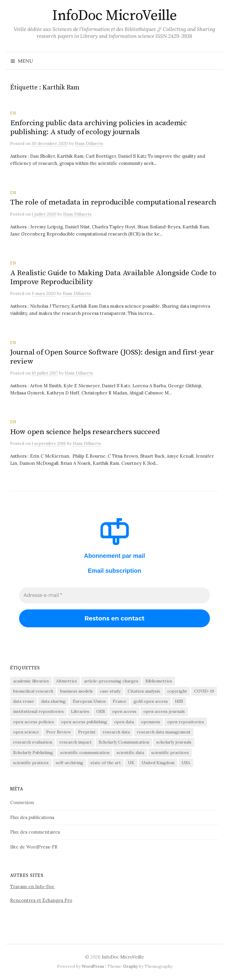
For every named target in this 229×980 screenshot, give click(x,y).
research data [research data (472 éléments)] (116, 732)
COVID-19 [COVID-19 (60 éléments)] (204, 691)
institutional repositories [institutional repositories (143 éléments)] (38, 711)
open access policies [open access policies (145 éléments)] (34, 722)
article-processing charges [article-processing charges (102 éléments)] (111, 681)
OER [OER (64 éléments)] (101, 711)
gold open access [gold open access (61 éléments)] (151, 701)
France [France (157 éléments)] (120, 701)
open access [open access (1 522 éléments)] (124, 711)
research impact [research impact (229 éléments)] (75, 742)
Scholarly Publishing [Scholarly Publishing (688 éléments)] (33, 753)
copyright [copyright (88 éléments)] (177, 691)
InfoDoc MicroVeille (114, 16)
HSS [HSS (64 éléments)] (179, 701)
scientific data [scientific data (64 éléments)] (130, 753)
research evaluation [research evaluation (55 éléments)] (33, 742)
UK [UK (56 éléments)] (131, 763)
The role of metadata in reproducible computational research (113, 202)
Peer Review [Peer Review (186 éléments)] (59, 732)
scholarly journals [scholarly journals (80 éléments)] (174, 742)
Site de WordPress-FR (34, 847)
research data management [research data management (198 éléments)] (164, 732)
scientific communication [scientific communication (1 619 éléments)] (85, 753)
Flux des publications (32, 817)
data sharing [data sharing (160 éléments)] (53, 701)
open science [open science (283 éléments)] (26, 732)
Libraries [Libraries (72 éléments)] (80, 711)
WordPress (93, 966)
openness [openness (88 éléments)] (151, 722)
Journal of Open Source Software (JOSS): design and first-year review (112, 357)
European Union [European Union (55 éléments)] (89, 701)
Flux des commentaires (35, 832)
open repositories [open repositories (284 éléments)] (186, 722)
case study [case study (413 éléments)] (110, 691)
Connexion (22, 802)
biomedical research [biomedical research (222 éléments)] (33, 691)
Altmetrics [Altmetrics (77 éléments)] (66, 681)
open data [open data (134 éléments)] (124, 722)
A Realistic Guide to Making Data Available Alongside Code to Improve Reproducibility (113, 277)
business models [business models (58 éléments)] (76, 691)
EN (13, 113)
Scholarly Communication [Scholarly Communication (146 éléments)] (124, 742)
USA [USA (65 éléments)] (186, 763)
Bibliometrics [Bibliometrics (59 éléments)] (159, 681)
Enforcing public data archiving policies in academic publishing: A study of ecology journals (98, 127)
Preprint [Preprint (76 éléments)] (87, 732)
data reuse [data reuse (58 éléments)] (24, 701)
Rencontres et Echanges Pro (41, 900)
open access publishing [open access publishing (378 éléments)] (84, 722)
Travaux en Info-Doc (32, 887)
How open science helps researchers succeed (85, 432)
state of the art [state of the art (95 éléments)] (106, 763)
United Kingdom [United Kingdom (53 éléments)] (158, 763)
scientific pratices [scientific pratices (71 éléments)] (31, 763)
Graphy (130, 966)
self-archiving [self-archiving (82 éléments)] (69, 763)
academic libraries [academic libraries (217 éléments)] (31, 681)
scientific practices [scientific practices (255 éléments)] (170, 753)
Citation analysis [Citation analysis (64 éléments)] (144, 691)
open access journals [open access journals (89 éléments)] (164, 711)
